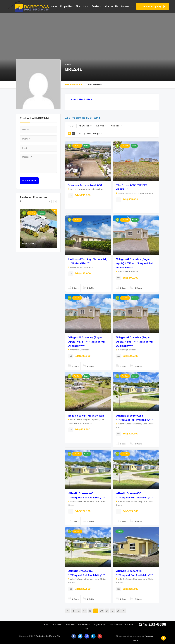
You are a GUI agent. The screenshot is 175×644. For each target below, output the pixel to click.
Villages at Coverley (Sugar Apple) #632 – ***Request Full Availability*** (135, 263)
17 (84, 611)
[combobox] (85, 126)
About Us (70, 625)
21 (107, 611)
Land (86, 146)
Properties (58, 625)
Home (68, 64)
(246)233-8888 (153, 624)
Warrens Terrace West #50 (85, 185)
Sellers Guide (116, 625)
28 (118, 611)
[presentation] (50, 202)
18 (90, 611)
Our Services (84, 625)
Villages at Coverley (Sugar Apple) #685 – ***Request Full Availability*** (135, 342)
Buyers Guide (100, 625)
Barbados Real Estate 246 (48, 636)
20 (101, 611)
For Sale (32, 213)
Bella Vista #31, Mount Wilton (86, 416)
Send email (29, 181)
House (41, 213)
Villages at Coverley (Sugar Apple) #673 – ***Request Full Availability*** (87, 342)
